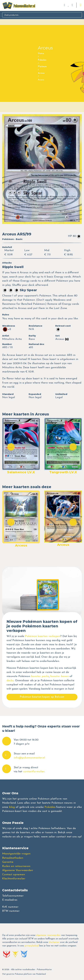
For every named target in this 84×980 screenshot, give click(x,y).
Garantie (8, 862)
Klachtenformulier (14, 879)
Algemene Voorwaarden (18, 870)
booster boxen (60, 676)
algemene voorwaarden (48, 935)
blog (12, 807)
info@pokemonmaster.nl (29, 758)
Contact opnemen (14, 875)
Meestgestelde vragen (16, 854)
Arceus (41, 73)
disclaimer (54, 942)
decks (10, 681)
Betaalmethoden (13, 858)
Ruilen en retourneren (16, 866)
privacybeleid (32, 946)
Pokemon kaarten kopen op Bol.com (42, 697)
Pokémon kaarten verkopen (43, 636)
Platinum (42, 67)
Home (41, 54)
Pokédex (50, 807)
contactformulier (34, 772)
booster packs (40, 676)
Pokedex (42, 60)
